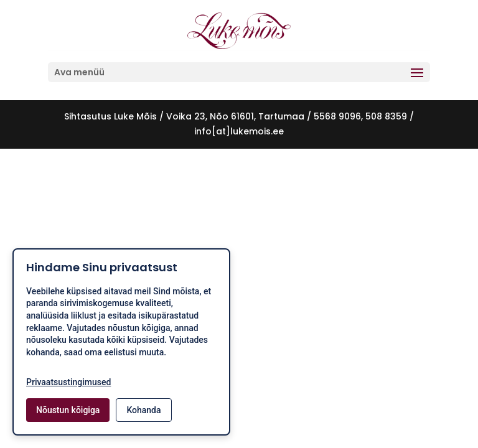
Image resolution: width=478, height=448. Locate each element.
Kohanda (143, 410)
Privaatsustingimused (68, 382)
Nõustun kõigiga (68, 410)
